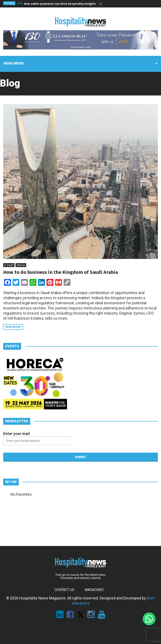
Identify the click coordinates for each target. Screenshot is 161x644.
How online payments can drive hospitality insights (60, 4)
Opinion (21, 265)
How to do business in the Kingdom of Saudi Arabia (61, 272)
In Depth (9, 265)
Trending (9, 3)
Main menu (14, 63)
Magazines (94, 590)
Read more (13, 327)
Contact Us (64, 590)
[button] (149, 619)
